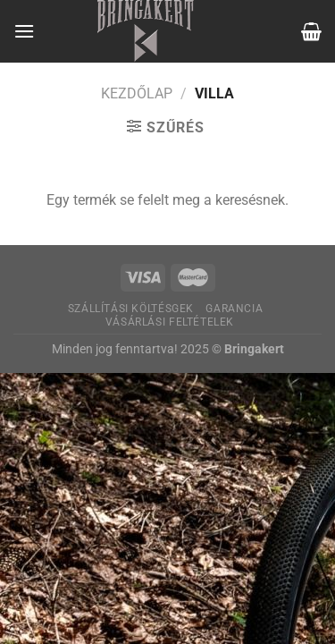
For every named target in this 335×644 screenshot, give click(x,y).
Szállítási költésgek (131, 309)
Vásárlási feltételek (170, 322)
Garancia (234, 309)
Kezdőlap (137, 93)
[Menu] (24, 31)
